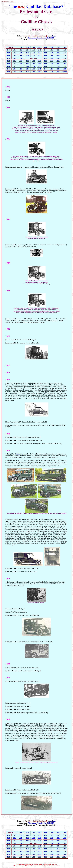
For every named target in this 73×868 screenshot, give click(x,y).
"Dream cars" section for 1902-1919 (41, 38)
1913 (27, 50)
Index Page (52, 36)
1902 (21, 47)
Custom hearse (19, 454)
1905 (39, 47)
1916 (46, 50)
